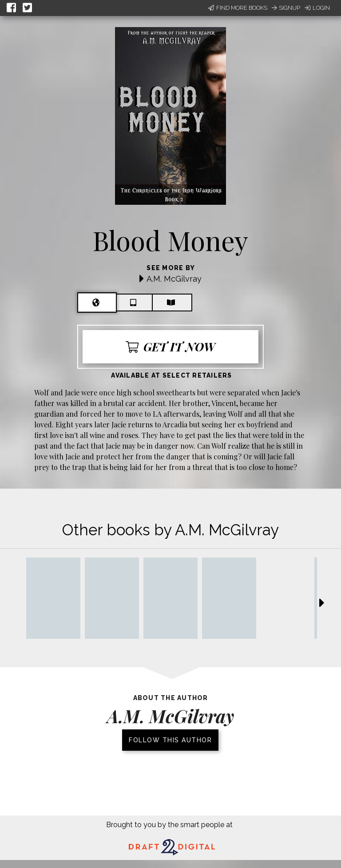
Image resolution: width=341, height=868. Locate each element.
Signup (286, 8)
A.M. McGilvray (174, 279)
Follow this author (170, 740)
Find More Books (238, 8)
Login (317, 8)
